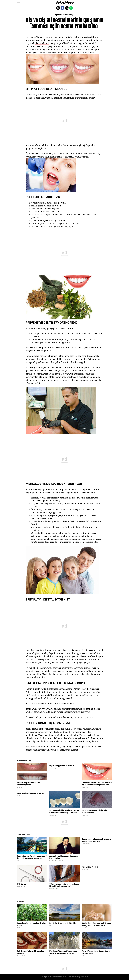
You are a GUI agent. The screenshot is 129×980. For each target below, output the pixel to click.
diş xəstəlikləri (42, 43)
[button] (18, 3)
